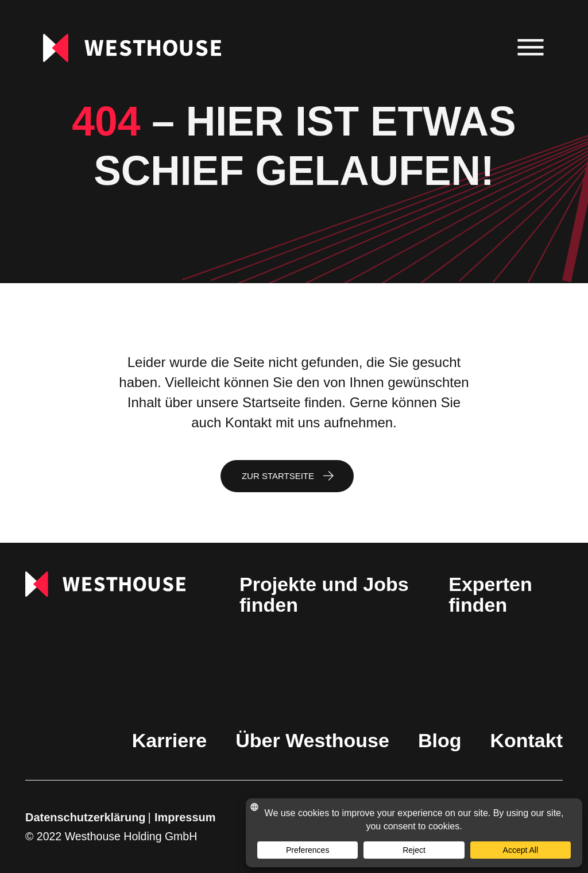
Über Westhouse (312, 740)
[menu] (531, 48)
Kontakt (526, 740)
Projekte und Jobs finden (324, 594)
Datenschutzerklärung (86, 817)
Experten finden (490, 594)
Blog (440, 740)
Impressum (185, 817)
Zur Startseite (278, 476)
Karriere (169, 740)
